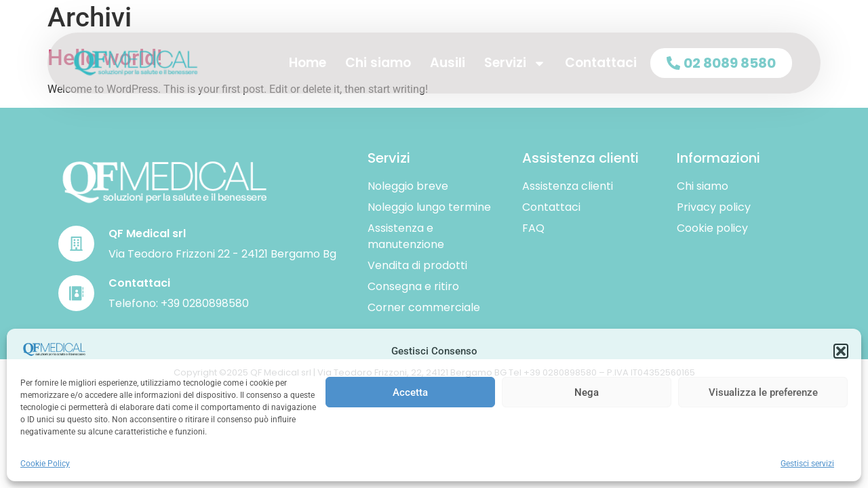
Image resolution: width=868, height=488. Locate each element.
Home (308, 63)
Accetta (410, 392)
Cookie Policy (45, 464)
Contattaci (601, 63)
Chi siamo (378, 63)
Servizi (515, 63)
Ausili (448, 63)
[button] (841, 351)
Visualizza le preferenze (763, 392)
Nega (587, 392)
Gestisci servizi (807, 464)
